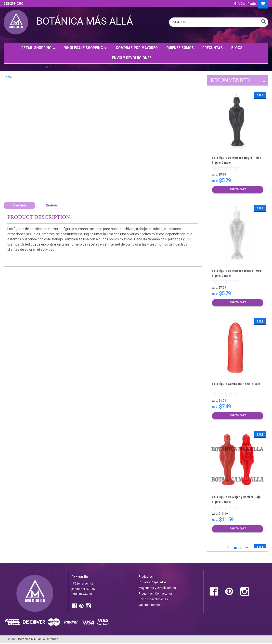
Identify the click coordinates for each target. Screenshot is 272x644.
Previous (260, 82)
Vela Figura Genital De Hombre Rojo (236, 384)
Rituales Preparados (153, 582)
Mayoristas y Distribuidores (157, 588)
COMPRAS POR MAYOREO (137, 48)
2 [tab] (240, 548)
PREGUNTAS (213, 48)
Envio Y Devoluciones (153, 599)
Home (8, 77)
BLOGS (237, 48)
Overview (20, 205)
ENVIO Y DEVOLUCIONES (132, 58)
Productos (146, 577)
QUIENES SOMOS (180, 48)
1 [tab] (235, 548)
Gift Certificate (245, 4)
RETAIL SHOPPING (39, 48)
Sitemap (53, 639)
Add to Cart (238, 190)
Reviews (52, 205)
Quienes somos (150, 605)
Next (264, 82)
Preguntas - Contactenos (156, 594)
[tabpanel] (238, 143)
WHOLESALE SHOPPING (86, 48)
